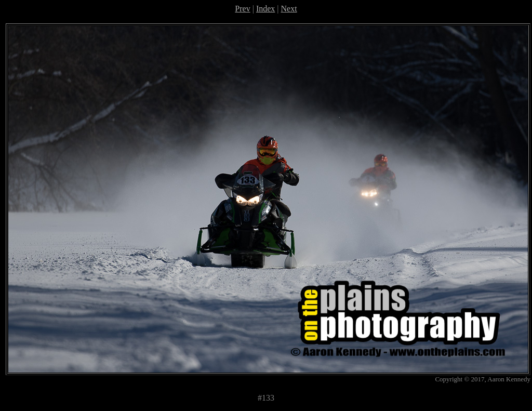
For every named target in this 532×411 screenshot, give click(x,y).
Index (265, 9)
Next (289, 9)
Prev (242, 9)
